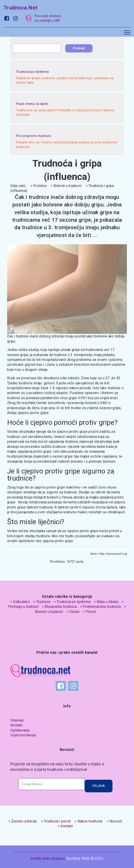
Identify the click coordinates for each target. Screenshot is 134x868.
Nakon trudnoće (90, 821)
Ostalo (75, 612)
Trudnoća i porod (57, 821)
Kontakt (17, 725)
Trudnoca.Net (21, 8)
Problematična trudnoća (102, 607)
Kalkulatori (22, 602)
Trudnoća (43, 602)
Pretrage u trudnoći (24, 607)
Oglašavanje (20, 730)
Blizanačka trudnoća (61, 607)
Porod (91, 612)
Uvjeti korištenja (23, 735)
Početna (40, 186)
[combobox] (37, 48)
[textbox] (37, 48)
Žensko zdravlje (24, 821)
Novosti (116, 821)
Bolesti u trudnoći (68, 186)
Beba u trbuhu (108, 602)
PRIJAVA (99, 786)
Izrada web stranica (48, 858)
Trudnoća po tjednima (74, 602)
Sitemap (17, 720)
